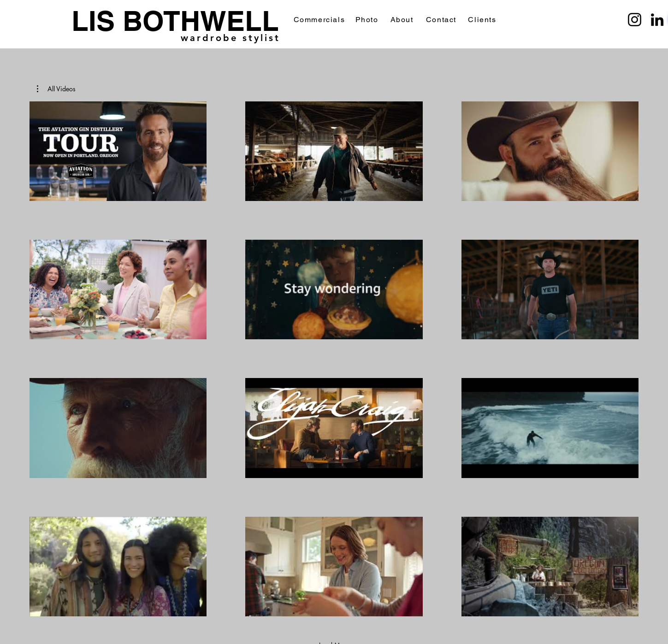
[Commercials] (320, 19)
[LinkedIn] (657, 20)
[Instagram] (635, 20)
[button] (56, 89)
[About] (403, 19)
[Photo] (368, 19)
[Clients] (483, 19)
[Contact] (442, 19)
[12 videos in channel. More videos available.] (334, 359)
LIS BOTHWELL (175, 21)
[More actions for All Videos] (56, 89)
